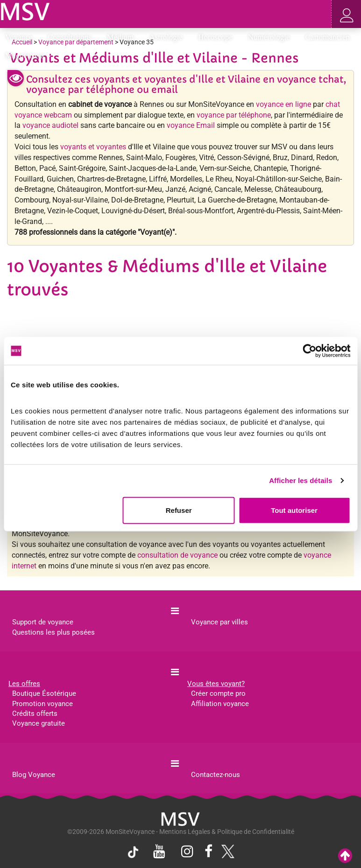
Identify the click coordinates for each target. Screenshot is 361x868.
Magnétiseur (28, 56)
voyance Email (191, 125)
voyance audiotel (50, 125)
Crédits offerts (35, 714)
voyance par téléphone (234, 115)
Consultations (73, 37)
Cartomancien (328, 37)
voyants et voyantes (93, 147)
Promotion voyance (42, 704)
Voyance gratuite (39, 723)
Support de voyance (43, 622)
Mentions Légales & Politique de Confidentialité (227, 832)
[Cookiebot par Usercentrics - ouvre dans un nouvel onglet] (309, 351)
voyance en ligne (283, 104)
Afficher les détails (301, 480)
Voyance (22, 37)
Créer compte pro (218, 693)
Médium (124, 37)
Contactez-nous (216, 775)
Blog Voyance (34, 775)
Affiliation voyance (220, 704)
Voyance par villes (219, 622)
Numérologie (272, 37)
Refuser (179, 510)
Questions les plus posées (53, 632)
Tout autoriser (294, 510)
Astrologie (169, 37)
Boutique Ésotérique (44, 693)
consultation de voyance (177, 555)
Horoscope (218, 37)
